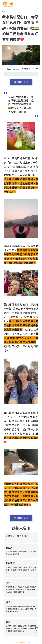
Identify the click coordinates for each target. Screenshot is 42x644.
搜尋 (36, 632)
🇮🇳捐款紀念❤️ (21, 82)
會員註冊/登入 (36, 626)
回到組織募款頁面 (21, 642)
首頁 (4, 11)
